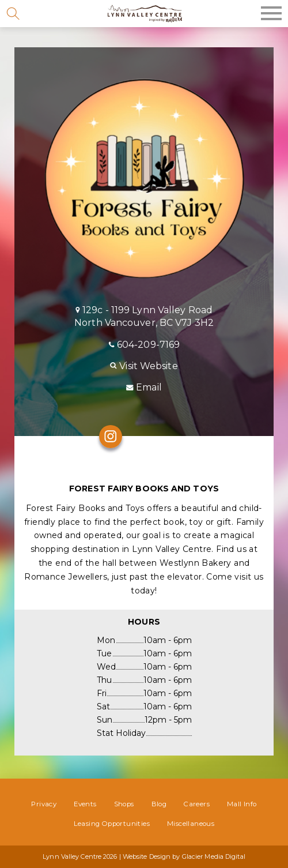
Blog (159, 804)
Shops (124, 804)
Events (85, 804)
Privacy (44, 804)
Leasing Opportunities (112, 824)
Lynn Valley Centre (144, 13)
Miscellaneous (191, 824)
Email (144, 387)
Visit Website (144, 366)
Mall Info (242, 804)
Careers (197, 804)
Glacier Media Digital (214, 856)
